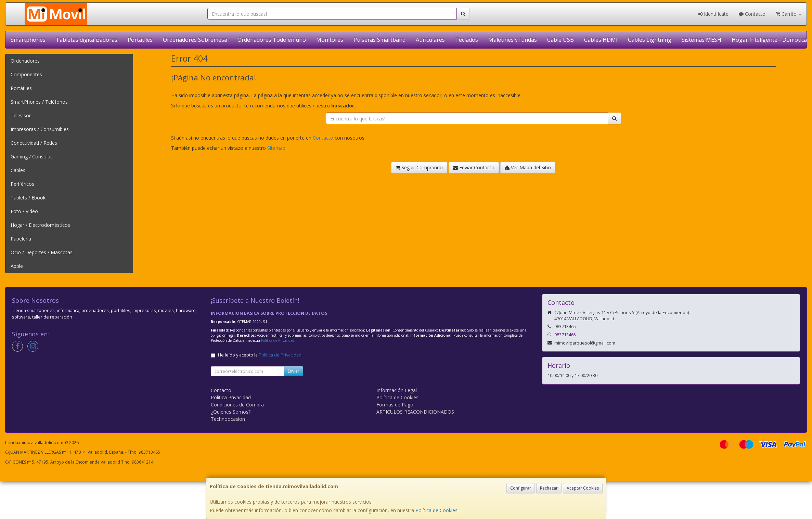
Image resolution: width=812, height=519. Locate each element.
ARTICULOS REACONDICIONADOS (415, 412)
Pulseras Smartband (379, 40)
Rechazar (549, 488)
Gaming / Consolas (32, 157)
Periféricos (22, 184)
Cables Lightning (650, 40)
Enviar (294, 371)
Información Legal (397, 390)
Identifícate (713, 14)
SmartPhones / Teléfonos (39, 102)
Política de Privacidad (278, 340)
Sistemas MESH (701, 40)
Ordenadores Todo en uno (272, 40)
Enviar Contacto (474, 167)
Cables (18, 170)
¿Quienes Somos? (231, 412)
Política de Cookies (436, 510)
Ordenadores (25, 61)
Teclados (467, 40)
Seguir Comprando (419, 167)
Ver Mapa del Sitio (528, 167)
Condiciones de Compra (237, 405)
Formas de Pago (395, 405)
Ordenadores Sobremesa (195, 40)
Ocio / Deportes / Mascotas (42, 252)
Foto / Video (24, 211)
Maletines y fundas (513, 40)
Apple (17, 266)
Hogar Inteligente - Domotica (769, 40)
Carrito (789, 14)
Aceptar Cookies (583, 488)
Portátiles (21, 88)
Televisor (21, 115)
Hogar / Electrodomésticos (40, 225)
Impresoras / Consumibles (40, 129)
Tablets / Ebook (28, 198)
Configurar (521, 488)
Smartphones (28, 40)
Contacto (752, 14)
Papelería (21, 239)
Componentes (26, 74)
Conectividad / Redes (34, 143)
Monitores (330, 40)
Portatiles (140, 40)
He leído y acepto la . (260, 355)
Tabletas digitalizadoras (87, 40)
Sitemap (276, 148)
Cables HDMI (601, 40)
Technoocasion (228, 419)
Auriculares (430, 40)
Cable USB (560, 40)
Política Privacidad (231, 397)
